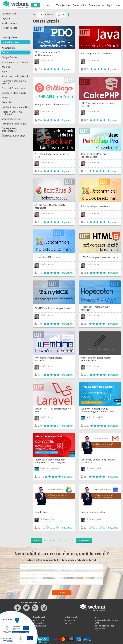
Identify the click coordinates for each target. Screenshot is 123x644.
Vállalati (6, 67)
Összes (5, 52)
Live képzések (9, 37)
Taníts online (79, 5)
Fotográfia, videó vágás (14, 124)
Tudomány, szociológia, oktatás (14, 82)
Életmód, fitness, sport (14, 88)
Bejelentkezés (96, 5)
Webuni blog (39, 623)
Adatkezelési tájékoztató (106, 620)
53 (73, 540)
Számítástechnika (11, 119)
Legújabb (6, 18)
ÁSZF (97, 623)
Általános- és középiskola (15, 62)
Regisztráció (113, 5)
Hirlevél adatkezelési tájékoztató (104, 627)
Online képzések (11, 42)
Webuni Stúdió (40, 626)
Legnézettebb (9, 14)
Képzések (68, 623)
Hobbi (5, 98)
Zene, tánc (7, 102)
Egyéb (5, 71)
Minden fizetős (9, 28)
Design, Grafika (9, 57)
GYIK (97, 631)
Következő (84, 540)
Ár (61, 15)
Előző (36, 540)
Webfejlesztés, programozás (9, 129)
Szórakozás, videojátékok (15, 76)
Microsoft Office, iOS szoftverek (12, 113)
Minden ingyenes (10, 23)
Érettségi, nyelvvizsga (13, 136)
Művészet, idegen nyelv (14, 93)
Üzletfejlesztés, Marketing (16, 107)
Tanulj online (63, 5)
